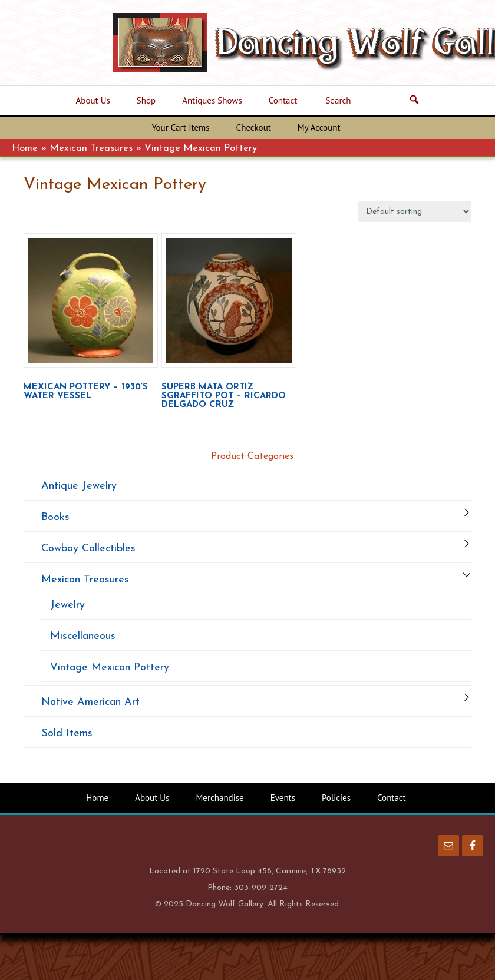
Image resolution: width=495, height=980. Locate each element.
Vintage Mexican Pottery (110, 668)
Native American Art (90, 702)
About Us (152, 798)
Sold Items (67, 734)
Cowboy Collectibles (88, 549)
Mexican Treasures (91, 148)
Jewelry (67, 605)
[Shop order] (415, 212)
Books (55, 517)
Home (25, 148)
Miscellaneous (83, 636)
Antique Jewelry (79, 486)
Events (283, 798)
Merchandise (220, 798)
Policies (336, 798)
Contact (392, 798)
